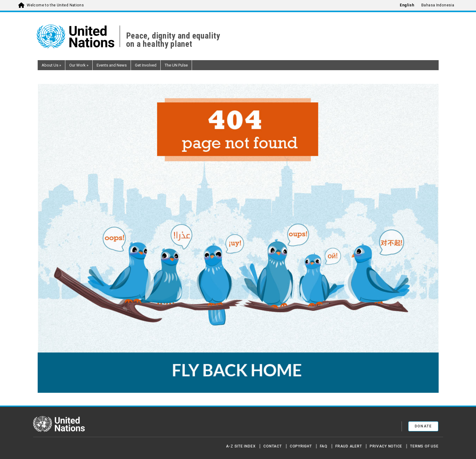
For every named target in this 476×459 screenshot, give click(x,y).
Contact (272, 446)
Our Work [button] (79, 65)
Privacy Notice (386, 446)
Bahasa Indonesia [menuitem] (438, 5)
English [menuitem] (407, 5)
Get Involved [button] (146, 65)
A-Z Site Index (241, 446)
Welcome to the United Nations (55, 5)
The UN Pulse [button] (176, 65)
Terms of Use (424, 446)
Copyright (301, 446)
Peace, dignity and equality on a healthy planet (173, 40)
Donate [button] (423, 426)
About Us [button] (51, 65)
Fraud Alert (349, 446)
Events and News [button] (112, 65)
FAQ (324, 446)
